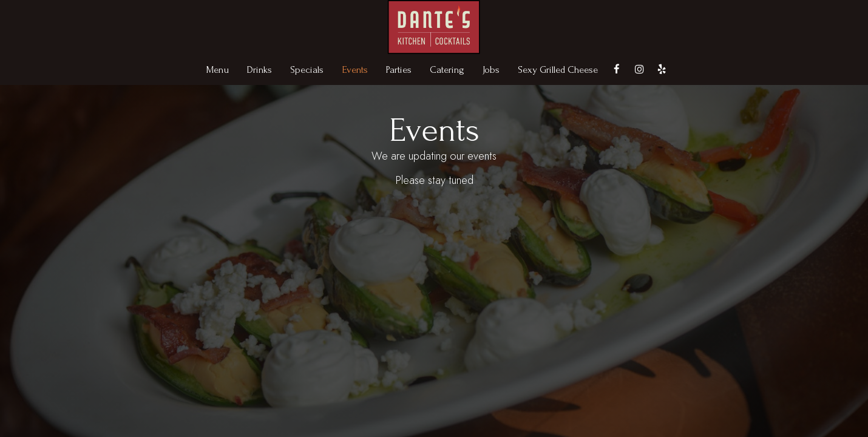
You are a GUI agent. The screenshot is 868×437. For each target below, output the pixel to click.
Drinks (259, 70)
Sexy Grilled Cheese (558, 70)
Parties (399, 70)
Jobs (491, 70)
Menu (218, 70)
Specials (307, 70)
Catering (447, 70)
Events (355, 70)
